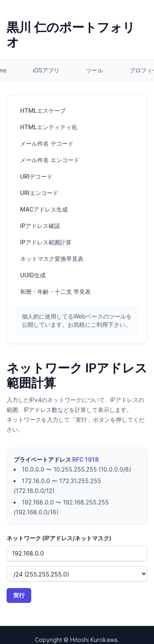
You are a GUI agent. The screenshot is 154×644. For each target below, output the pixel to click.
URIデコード (36, 176)
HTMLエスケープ (43, 110)
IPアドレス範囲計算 (46, 242)
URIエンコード (39, 193)
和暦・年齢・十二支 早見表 (55, 292)
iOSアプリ (46, 70)
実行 (19, 595)
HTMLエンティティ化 (49, 127)
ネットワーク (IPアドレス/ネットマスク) (59, 538)
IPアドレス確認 (40, 226)
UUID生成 (33, 275)
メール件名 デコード (47, 143)
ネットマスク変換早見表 (52, 259)
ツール (94, 70)
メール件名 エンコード (50, 160)
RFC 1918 (86, 459)
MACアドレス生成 (44, 209)
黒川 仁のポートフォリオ (71, 35)
